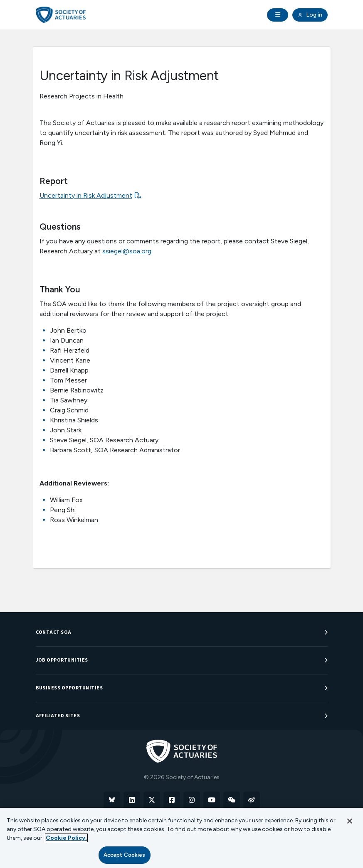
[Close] (350, 821)
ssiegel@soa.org (127, 251)
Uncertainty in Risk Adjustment (86, 195)
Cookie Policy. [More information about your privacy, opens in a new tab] (66, 838)
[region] (181, 838)
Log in (310, 15)
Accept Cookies (125, 855)
